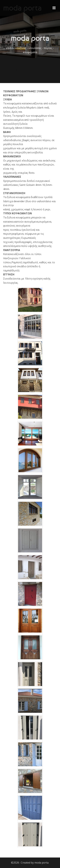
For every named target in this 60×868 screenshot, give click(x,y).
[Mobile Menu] (54, 8)
